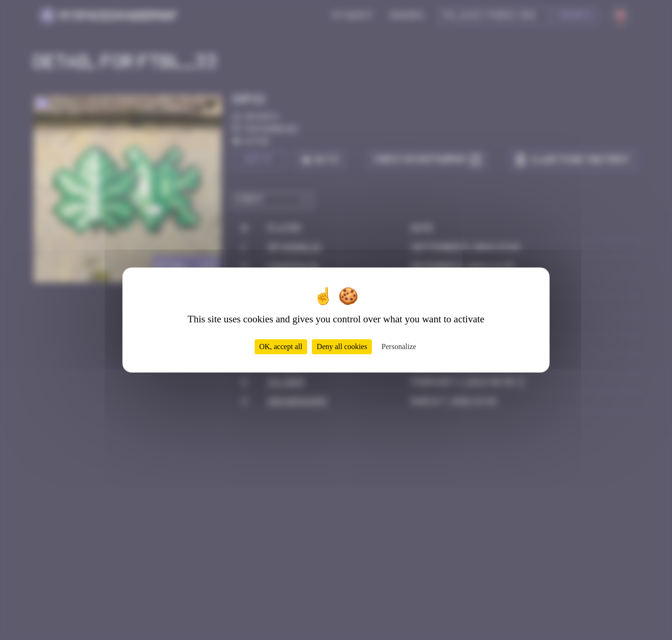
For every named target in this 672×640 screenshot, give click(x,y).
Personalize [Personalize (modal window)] (399, 347)
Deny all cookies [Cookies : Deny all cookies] (342, 347)
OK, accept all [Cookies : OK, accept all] (281, 347)
